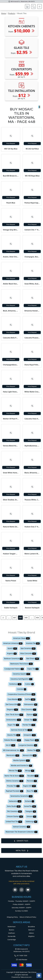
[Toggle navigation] (40, 6)
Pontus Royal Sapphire (32, 203)
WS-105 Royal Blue (32, 176)
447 (14, 618)
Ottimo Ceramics (15, 781)
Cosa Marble (15, 699)
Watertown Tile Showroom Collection (21, 832)
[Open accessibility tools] (39, 975)
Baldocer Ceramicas (13, 659)
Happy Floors (32, 740)
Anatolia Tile (33, 643)
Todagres (31, 811)
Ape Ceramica (28, 648)
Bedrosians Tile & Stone (21, 664)
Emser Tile (31, 720)
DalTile (30, 699)
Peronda (32, 781)
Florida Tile (29, 725)
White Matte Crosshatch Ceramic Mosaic (32, 392)
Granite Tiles (22, 841)
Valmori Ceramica (21, 827)
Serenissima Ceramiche (22, 796)
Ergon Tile (13, 725)
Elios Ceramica (29, 709)
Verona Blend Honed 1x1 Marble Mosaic (11, 446)
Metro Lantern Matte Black (32, 554)
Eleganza (12, 709)
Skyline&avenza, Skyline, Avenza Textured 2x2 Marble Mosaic (32, 446)
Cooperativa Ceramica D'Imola (21, 694)
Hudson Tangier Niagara (11, 554)
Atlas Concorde (28, 653)
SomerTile (30, 806)
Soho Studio (14, 806)
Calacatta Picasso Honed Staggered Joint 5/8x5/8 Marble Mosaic (32, 338)
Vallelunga (31, 821)
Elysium (32, 715)
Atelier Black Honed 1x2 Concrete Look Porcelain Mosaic (11, 284)
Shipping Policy (12, 917)
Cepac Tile (33, 669)
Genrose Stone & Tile (21, 730)
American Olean (21, 638)
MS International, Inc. (14, 750)
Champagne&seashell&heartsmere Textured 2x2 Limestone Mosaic (11, 365)
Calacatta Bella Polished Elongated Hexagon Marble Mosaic (11, 338)
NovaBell (33, 776)
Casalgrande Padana (14, 669)
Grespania (30, 735)
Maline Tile (34, 750)
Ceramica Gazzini (21, 674)
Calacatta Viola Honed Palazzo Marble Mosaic (32, 419)
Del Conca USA (13, 704)
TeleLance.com (26, 977)
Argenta (12, 653)
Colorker (22, 689)
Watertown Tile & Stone (28, 972)
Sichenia (30, 801)
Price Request (11, 143)
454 (37, 618)
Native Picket (11, 581)
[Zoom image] (11, 136)
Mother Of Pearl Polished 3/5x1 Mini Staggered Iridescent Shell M (11, 419)
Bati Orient (33, 659)
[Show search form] (33, 6)
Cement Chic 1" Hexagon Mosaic (32, 230)
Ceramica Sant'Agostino (22, 679)
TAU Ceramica (14, 811)
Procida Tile (13, 786)
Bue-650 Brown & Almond (11, 176)
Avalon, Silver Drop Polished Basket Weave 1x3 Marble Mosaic (11, 257)
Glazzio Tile (14, 735)
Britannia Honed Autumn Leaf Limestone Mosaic (32, 311)
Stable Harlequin (11, 608)
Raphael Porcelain (15, 791)
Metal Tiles (21, 851)
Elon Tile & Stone (15, 715)
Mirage (30, 771)
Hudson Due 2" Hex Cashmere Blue (32, 527)
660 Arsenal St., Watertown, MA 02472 (23, 1)
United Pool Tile (14, 821)
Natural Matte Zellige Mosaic (11, 527)
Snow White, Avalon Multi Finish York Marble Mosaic (32, 284)
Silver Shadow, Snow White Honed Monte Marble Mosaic (11, 500)
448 (20, 618)
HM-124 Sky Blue (11, 149)
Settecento (15, 801)
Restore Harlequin (32, 608)
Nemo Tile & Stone (14, 776)
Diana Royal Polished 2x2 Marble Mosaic (32, 365)
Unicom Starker (15, 816)
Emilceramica (14, 720)
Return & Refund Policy (28, 917)
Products (12, 13)
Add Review (21, 960)
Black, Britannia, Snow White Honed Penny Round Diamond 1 (11, 311)
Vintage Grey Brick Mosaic (11, 230)
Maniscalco (13, 755)
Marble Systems (21, 760)
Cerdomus (15, 684)
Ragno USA (29, 786)
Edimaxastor (31, 704)
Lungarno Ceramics (28, 745)
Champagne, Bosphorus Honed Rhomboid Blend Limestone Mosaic (32, 257)
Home (4, 13)
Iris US (10, 745)
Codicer (29, 684)
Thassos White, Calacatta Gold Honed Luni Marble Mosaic (32, 500)
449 (26, 618)
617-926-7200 (21, 956)
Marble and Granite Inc (21, 765)
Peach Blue (11, 203)
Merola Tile (15, 771)
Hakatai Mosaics (13, 740)
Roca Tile (32, 791)
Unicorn (31, 816)
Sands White (32, 581)
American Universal (13, 643)
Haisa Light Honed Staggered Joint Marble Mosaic (11, 392)
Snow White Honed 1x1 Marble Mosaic (11, 473)
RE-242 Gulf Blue (32, 149)
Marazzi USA (30, 755)
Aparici (12, 648)
